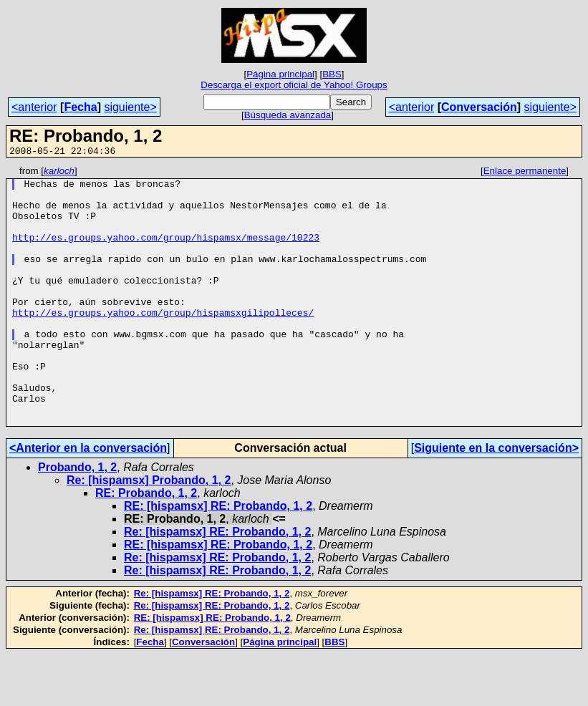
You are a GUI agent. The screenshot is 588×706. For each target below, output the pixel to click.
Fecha (80, 107)
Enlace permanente (525, 173)
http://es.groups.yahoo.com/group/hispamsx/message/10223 (166, 252)
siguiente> (130, 107)
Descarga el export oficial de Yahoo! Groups (294, 85)
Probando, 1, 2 (77, 519)
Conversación (479, 107)
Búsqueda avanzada (288, 115)
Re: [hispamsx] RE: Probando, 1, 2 (217, 583)
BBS (332, 74)
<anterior (34, 107)
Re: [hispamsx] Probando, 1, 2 (149, 532)
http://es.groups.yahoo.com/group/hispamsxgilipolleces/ (163, 342)
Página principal (280, 74)
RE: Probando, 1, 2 (146, 545)
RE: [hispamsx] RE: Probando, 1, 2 (218, 557)
